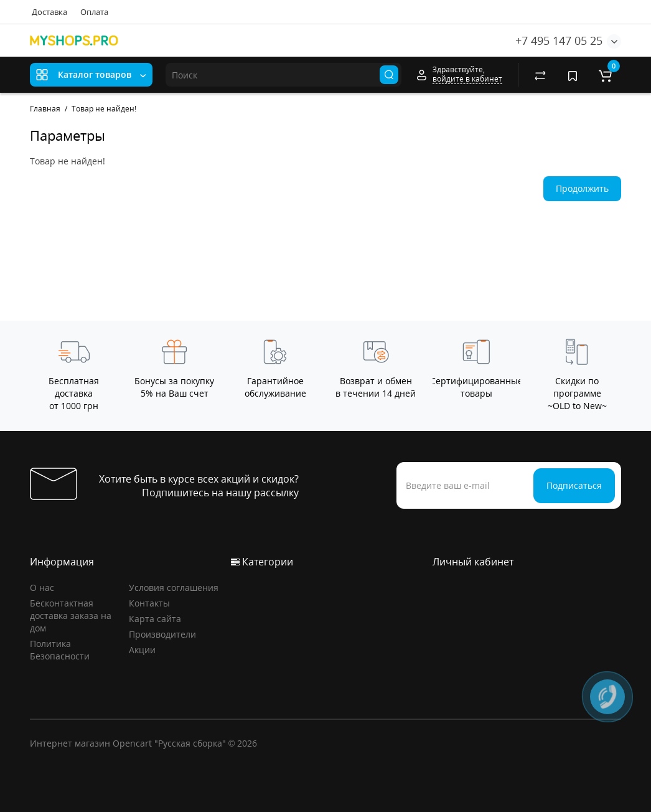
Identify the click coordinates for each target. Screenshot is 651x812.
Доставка (49, 12)
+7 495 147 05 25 (559, 40)
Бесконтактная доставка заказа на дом (71, 616)
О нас (42, 588)
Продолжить (582, 188)
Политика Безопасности (60, 650)
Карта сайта (155, 619)
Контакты (149, 603)
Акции (142, 650)
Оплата (94, 12)
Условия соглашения (174, 588)
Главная (45, 109)
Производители (162, 634)
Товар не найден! (104, 109)
